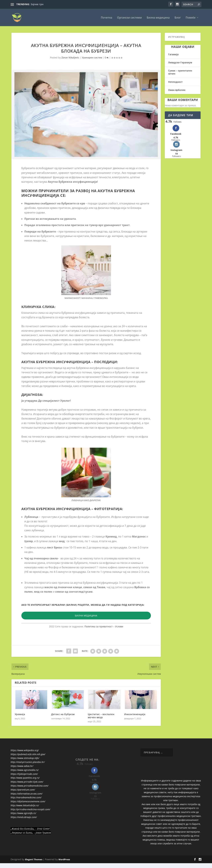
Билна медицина (158, 18)
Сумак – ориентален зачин (180, 72)
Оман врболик (177, 90)
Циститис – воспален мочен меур (101, 716)
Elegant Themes (34, 859)
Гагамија (173, 54)
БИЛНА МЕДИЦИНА (86, 615)
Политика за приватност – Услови (104, 626)
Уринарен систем (92, 58)
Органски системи (129, 18)
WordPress (64, 859)
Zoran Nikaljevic (70, 58)
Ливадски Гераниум (180, 62)
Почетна (106, 18)
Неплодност (175, 82)
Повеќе (191, 18)
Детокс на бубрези (63, 714)
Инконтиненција (135, 714)
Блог (178, 18)
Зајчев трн (37, 4)
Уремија (20, 714)
